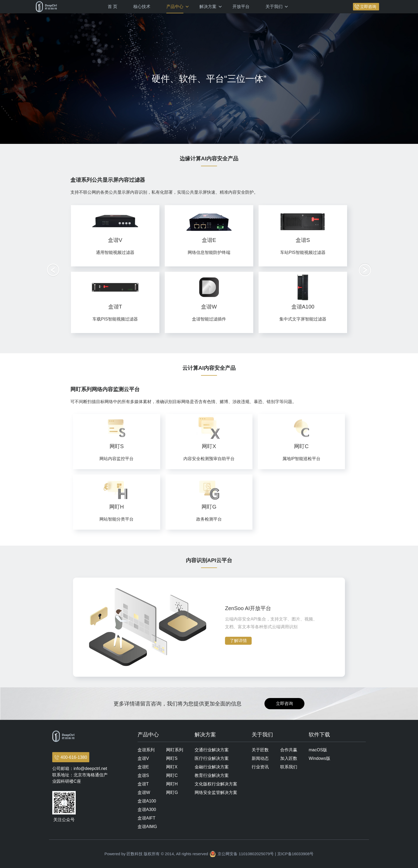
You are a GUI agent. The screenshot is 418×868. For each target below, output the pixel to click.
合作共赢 (289, 750)
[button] (365, 270)
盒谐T (143, 784)
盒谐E (143, 767)
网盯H (172, 784)
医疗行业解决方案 (212, 758)
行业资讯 (260, 767)
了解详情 (238, 641)
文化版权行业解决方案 (216, 784)
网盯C (172, 775)
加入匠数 (289, 758)
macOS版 (318, 750)
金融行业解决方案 (212, 767)
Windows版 (319, 758)
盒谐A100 (147, 801)
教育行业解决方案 (212, 775)
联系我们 (289, 767)
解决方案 (208, 7)
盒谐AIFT (146, 818)
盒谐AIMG (147, 827)
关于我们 (274, 7)
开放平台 (241, 7)
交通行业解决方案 (212, 750)
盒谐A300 (147, 810)
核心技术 (142, 7)
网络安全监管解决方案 (216, 792)
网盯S (172, 758)
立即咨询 (368, 7)
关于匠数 (260, 750)
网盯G (172, 792)
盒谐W (144, 792)
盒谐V (143, 758)
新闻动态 (260, 758)
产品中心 (175, 7)
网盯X (172, 767)
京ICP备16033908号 (296, 854)
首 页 (112, 7)
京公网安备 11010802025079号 (246, 854)
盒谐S (143, 775)
